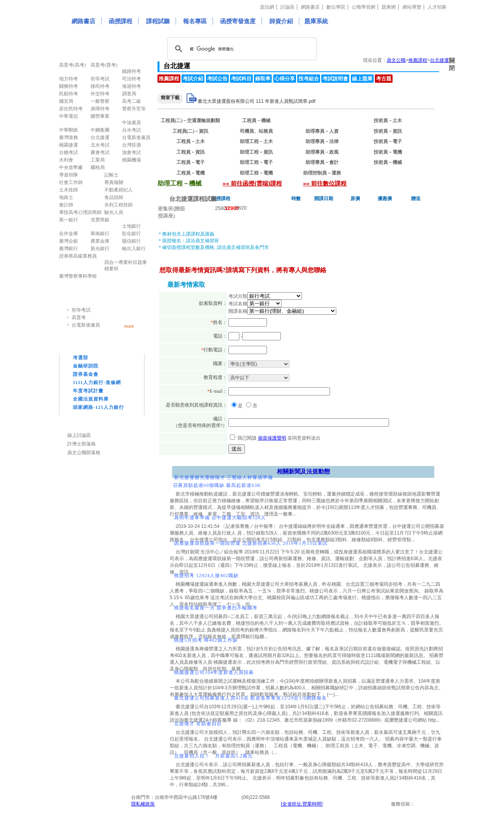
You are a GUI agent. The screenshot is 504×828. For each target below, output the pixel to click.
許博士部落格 (82, 444)
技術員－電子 (388, 141)
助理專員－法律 (322, 141)
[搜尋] (241, 49)
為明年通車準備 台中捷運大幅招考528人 (220, 518)
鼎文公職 (396, 60)
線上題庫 (362, 79)
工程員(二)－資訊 (191, 131)
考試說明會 (335, 79)
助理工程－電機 (256, 173)
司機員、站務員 (256, 131)
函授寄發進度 (238, 21)
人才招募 (437, 7)
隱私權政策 (143, 804)
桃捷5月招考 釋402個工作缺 (206, 640)
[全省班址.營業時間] (302, 804)
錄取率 (263, 79)
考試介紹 (193, 79)
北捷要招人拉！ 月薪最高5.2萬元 (213, 756)
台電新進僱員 (86, 325)
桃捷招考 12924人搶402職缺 (206, 576)
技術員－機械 (388, 162)
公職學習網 (363, 7)
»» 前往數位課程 (325, 183)
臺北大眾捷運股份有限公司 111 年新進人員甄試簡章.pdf (257, 101)
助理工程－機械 (322, 121)
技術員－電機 (388, 152)
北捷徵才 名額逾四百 (198, 724)
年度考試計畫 (88, 391)
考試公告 (217, 79)
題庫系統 (316, 21)
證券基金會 (86, 374)
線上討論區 (79, 435)
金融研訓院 (86, 366)
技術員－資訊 (388, 131)
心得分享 (285, 79)
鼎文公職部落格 (84, 453)
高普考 (79, 317)
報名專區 (195, 21)
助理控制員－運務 (322, 173)
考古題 (384, 79)
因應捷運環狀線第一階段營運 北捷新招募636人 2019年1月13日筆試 (251, 543)
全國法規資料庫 (91, 399)
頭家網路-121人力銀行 (98, 407)
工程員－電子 (191, 162)
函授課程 (120, 21)
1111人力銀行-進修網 (97, 382)
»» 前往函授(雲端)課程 (252, 183)
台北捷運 (439, 60)
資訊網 (267, 7)
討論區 (287, 7)
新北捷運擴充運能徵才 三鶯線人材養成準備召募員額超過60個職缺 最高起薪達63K (223, 481)
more (129, 326)
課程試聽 (158, 21)
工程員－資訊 (191, 152)
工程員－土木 (191, 141)
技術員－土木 (388, 121)
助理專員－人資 (322, 131)
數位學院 (336, 7)
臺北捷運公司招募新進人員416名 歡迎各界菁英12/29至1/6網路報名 (250, 698)
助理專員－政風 (322, 152)
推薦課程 (418, 60)
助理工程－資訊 (256, 152)
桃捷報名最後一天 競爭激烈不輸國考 (216, 608)
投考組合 (309, 79)
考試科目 (241, 79)
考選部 (81, 358)
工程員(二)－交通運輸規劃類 (191, 121)
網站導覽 (412, 7)
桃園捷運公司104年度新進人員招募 (214, 672)
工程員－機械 (256, 121)
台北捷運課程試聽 (193, 199)
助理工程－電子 (256, 162)
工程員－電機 (191, 173)
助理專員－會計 (322, 162)
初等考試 (81, 310)
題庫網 (389, 7)
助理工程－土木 (256, 141)
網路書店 (310, 7)
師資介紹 (281, 21)
